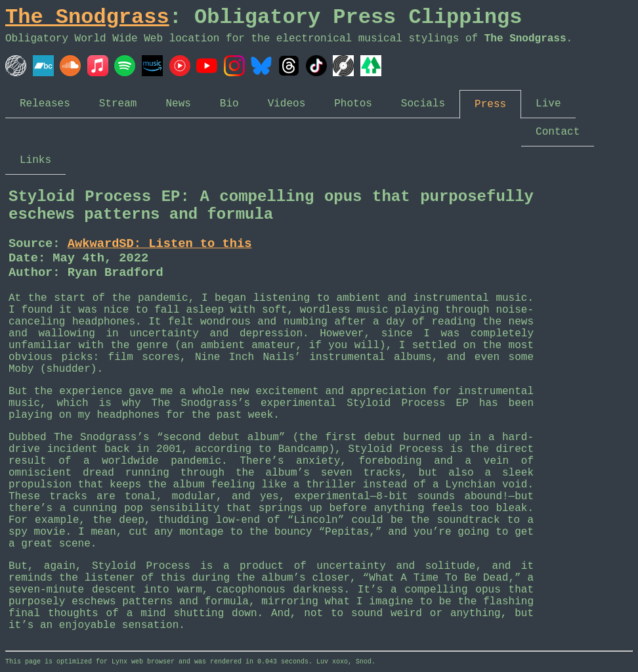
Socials (423, 104)
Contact (558, 132)
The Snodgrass (87, 17)
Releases (45, 104)
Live (548, 104)
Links (35, 160)
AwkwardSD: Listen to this (160, 244)
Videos (287, 104)
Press (490, 104)
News (178, 104)
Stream (118, 104)
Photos (353, 104)
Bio (229, 104)
